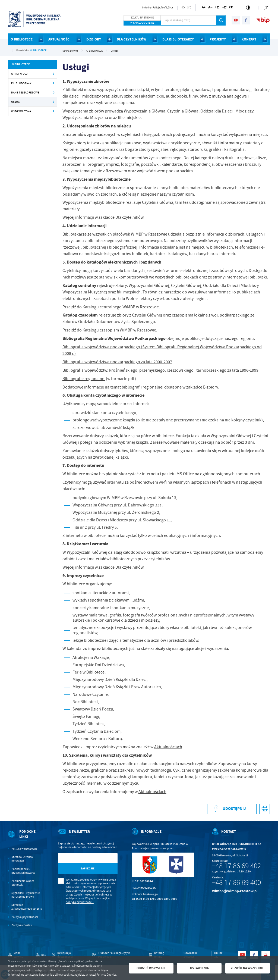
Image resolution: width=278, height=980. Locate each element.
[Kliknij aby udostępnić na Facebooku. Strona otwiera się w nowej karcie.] (232, 809)
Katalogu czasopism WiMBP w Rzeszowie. (120, 330)
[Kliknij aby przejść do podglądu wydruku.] (265, 809)
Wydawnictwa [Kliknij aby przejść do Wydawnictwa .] (21, 111)
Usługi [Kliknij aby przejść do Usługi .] (16, 102)
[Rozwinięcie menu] (26, 838)
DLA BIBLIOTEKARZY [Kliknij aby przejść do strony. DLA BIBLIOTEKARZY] (178, 39)
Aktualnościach (168, 747)
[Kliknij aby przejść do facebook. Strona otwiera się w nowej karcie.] (246, 20)
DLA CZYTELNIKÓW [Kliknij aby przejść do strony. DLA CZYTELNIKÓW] (132, 39)
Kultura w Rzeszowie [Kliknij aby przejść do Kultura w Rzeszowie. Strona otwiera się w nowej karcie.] (24, 849)
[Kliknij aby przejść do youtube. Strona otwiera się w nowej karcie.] (236, 20)
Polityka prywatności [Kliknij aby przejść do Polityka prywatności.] (25, 917)
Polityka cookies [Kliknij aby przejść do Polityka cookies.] (22, 925)
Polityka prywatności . (80, 902)
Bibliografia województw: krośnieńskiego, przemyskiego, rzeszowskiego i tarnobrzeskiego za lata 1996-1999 (160, 370)
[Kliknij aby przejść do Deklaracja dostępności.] (69, 955)
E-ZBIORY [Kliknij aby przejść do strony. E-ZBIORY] (94, 39)
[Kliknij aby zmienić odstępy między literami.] (210, 8)
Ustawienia (199, 968)
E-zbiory (210, 387)
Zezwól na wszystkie (247, 968)
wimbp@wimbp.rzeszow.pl (235, 891)
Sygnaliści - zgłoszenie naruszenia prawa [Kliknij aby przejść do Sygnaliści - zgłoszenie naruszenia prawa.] (26, 895)
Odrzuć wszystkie (151, 968)
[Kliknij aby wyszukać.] (221, 20)
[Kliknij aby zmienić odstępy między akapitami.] (231, 8)
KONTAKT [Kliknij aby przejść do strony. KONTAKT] (249, 39)
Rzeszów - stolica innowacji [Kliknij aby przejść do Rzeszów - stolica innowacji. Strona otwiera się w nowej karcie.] (22, 859)
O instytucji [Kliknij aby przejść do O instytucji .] (20, 74)
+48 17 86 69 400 (236, 882)
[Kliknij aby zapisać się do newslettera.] (88, 868)
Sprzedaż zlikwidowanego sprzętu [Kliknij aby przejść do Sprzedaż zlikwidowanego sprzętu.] (27, 907)
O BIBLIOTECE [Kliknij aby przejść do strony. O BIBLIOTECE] (22, 39)
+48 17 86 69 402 (236, 866)
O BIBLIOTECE (38, 50)
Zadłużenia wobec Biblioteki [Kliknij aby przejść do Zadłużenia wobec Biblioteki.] (23, 883)
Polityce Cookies (106, 975)
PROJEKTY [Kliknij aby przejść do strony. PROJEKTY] (218, 39)
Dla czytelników (129, 217)
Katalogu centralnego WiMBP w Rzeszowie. (121, 307)
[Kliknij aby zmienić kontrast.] (248, 8)
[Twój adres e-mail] (79, 858)
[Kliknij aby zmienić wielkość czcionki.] (204, 8)
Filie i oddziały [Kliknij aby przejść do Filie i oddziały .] (21, 83)
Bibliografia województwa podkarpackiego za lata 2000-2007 (117, 362)
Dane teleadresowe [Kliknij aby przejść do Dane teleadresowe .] (25, 92)
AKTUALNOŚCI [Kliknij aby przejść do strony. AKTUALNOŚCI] (59, 39)
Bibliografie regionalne (84, 379)
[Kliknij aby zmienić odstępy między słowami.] (224, 8)
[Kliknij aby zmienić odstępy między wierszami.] (217, 8)
